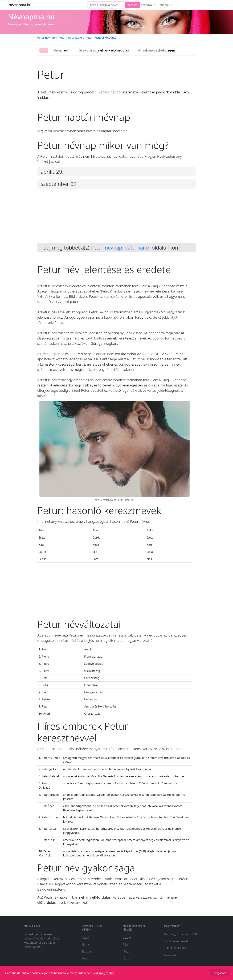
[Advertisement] (117, 219)
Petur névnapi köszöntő (101, 38)
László (127, 938)
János (126, 951)
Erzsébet (87, 951)
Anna (85, 958)
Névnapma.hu (20, 5)
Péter (126, 945)
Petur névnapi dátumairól (120, 248)
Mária (85, 945)
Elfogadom (220, 973)
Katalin (86, 938)
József (126, 958)
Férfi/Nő (147, 5)
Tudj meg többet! (104, 973)
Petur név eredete (70, 38)
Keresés (132, 5)
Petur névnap (46, 38)
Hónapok (164, 5)
